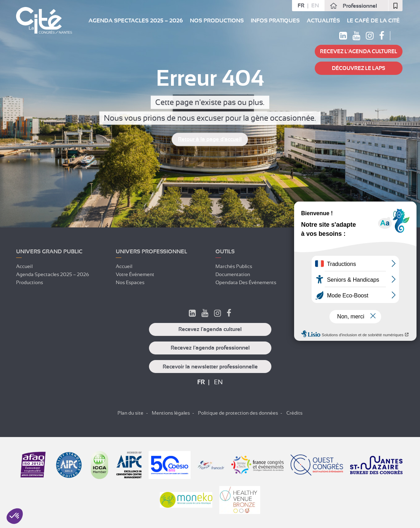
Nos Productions (217, 21)
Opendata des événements (246, 282)
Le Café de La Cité (373, 21)
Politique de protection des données (238, 413)
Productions (30, 282)
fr (301, 6)
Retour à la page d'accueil (210, 140)
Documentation (233, 274)
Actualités (323, 21)
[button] (15, 516)
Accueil (24, 266)
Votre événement (135, 274)
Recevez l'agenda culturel (359, 51)
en (315, 6)
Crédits (294, 413)
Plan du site (130, 413)
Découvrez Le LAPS (358, 68)
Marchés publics (234, 266)
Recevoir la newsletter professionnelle (210, 367)
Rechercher (398, 36)
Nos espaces (130, 282)
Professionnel (360, 6)
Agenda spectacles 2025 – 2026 (136, 21)
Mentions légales (171, 413)
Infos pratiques (275, 21)
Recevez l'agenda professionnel (210, 348)
